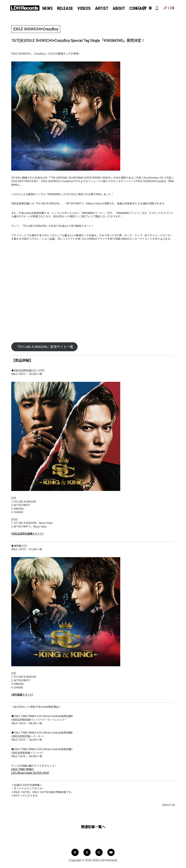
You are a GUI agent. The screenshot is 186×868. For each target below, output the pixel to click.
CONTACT (127, 8)
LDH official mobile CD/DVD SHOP (30, 773)
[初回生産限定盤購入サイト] (27, 534)
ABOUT (110, 8)
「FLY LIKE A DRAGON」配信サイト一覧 (44, 347)
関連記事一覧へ (93, 827)
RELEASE (64, 8)
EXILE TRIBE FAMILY (23, 770)
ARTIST (96, 8)
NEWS (48, 8)
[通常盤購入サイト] (22, 695)
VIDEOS (80, 8)
